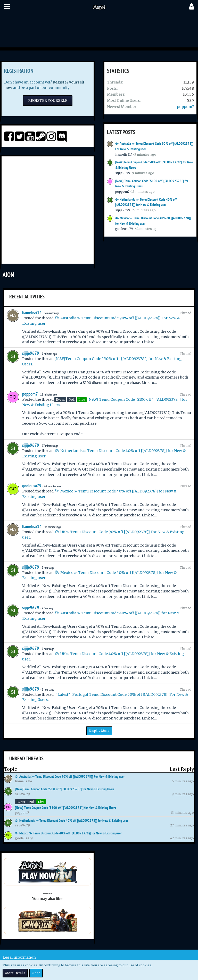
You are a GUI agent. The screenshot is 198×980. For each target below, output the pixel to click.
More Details (15, 973)
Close (36, 973)
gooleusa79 (124, 229)
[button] (7, 6)
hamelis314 (124, 154)
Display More (99, 731)
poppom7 (185, 107)
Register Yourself (48, 100)
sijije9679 (123, 173)
